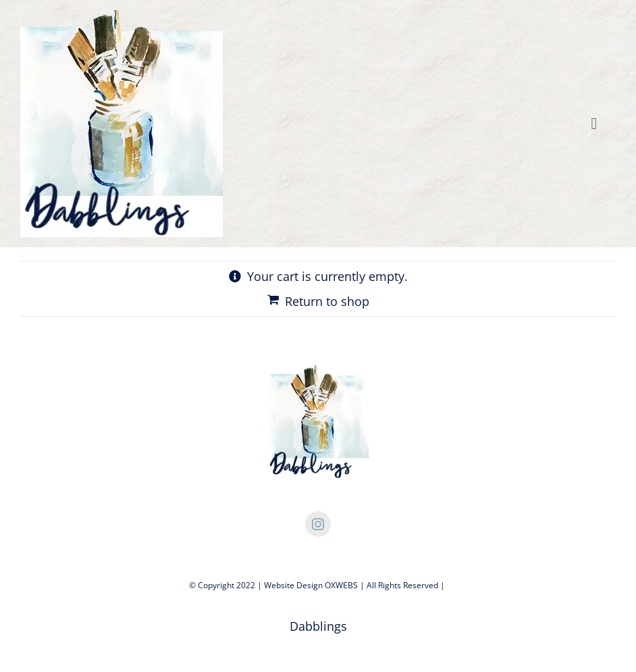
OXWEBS (341, 585)
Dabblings (318, 626)
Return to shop (327, 301)
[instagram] (318, 524)
